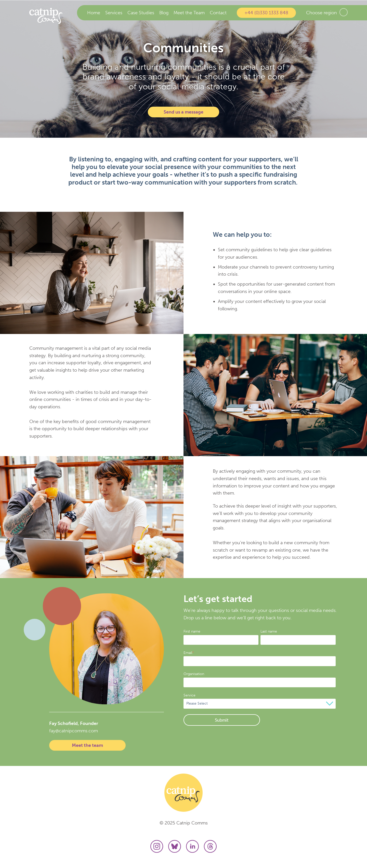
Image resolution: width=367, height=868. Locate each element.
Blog (164, 13)
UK (344, 12)
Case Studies (141, 13)
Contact (218, 13)
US (354, 12)
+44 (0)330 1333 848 (266, 13)
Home (94, 13)
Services (114, 13)
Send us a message (183, 112)
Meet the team (87, 745)
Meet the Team (189, 13)
